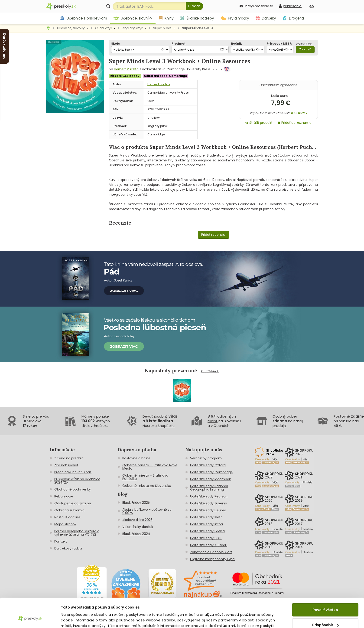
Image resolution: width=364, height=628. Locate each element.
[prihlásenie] (290, 6)
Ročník (236, 44)
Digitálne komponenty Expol (213, 559)
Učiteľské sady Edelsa (207, 531)
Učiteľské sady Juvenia (209, 503)
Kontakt (61, 541)
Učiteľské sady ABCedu (209, 545)
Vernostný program (206, 458)
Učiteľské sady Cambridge (211, 472)
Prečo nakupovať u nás (73, 472)
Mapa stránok (65, 524)
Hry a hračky (235, 18)
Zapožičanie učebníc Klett (211, 552)
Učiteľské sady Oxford (208, 465)
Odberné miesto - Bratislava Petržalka (145, 477)
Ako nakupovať (66, 465)
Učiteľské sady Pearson (209, 496)
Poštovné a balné (136, 458)
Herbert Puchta (126, 69)
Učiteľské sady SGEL (206, 538)
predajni (279, 426)
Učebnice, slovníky (133, 18)
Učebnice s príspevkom (83, 18)
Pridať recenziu (213, 235)
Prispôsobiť (325, 600)
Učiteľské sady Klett (206, 517)
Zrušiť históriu (210, 371)
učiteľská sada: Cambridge (166, 76)
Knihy (166, 18)
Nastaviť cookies (67, 517)
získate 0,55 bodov (125, 76)
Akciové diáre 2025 (137, 520)
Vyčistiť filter (304, 44)
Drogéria (293, 18)
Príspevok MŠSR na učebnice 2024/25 (77, 481)
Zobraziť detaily (76, 619)
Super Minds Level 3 (197, 28)
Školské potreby (197, 18)
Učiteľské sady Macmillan (211, 479)
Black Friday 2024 (136, 534)
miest (213, 421)
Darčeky (266, 18)
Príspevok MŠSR (279, 44)
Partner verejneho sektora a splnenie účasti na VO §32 (77, 533)
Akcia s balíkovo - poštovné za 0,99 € (147, 511)
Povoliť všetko (325, 585)
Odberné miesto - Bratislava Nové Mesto (150, 467)
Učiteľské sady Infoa (206, 524)
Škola (116, 44)
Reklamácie (64, 496)
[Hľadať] (194, 6)
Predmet (179, 44)
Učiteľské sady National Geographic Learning (209, 488)
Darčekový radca (68, 548)
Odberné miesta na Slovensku (147, 486)
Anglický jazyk (133, 28)
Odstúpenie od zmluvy (73, 503)
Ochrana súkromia (69, 510)
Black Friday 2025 (136, 503)
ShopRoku (166, 426)
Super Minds (162, 28)
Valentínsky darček (138, 527)
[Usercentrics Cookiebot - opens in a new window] (30, 619)
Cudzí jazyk (104, 28)
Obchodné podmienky (73, 489)
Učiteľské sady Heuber (208, 510)
